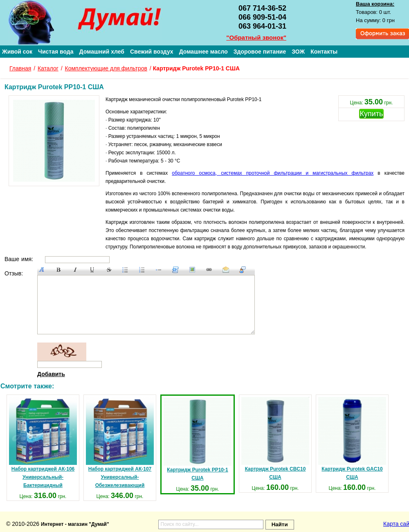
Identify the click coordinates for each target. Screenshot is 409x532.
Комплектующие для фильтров (106, 68)
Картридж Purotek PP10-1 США (198, 439)
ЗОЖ (298, 52)
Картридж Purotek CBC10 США (275, 438)
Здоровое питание (260, 52)
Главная (20, 68)
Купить (372, 114)
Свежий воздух (152, 52)
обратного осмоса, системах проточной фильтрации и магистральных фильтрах (273, 173)
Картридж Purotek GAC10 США (352, 438)
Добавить (51, 374)
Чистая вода (56, 52)
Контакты (324, 52)
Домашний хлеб (101, 52)
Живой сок (17, 52)
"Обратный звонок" (256, 37)
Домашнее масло (203, 52)
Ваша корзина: (375, 4)
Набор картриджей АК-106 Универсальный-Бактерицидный (43, 443)
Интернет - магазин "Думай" (75, 524)
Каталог (48, 68)
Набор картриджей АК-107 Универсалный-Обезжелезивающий (120, 443)
